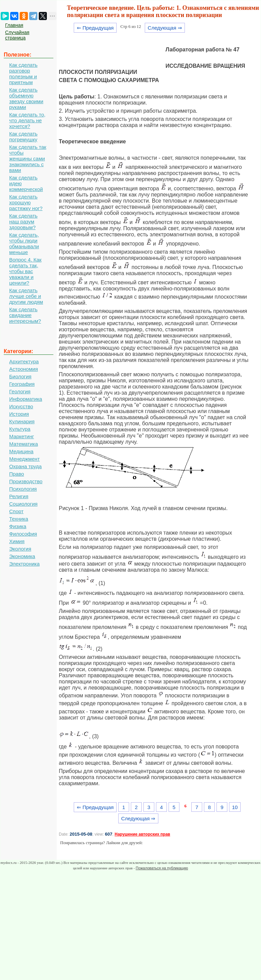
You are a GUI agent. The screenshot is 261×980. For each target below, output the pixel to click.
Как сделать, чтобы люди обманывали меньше (24, 243)
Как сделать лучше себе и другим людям (26, 296)
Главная (14, 25)
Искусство (21, 406)
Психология (23, 489)
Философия (23, 534)
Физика (18, 526)
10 (235, 807)
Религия (19, 496)
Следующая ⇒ (165, 28)
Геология (20, 391)
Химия (17, 541)
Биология (20, 376)
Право (17, 474)
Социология (23, 504)
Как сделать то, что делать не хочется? (27, 120)
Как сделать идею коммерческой (26, 183)
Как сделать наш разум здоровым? (23, 222)
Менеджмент (24, 459)
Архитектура (24, 361)
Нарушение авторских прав (142, 834)
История (19, 414)
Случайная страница (17, 35)
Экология (20, 549)
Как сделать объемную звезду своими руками (26, 98)
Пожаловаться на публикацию (162, 868)
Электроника (24, 564)
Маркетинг (22, 436)
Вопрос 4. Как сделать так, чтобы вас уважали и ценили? (25, 271)
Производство (26, 481)
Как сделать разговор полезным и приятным (23, 74)
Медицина (21, 451)
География (22, 384)
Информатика (26, 399)
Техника (19, 519)
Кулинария (22, 421)
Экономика (22, 556)
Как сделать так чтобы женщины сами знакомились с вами (28, 159)
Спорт (16, 511)
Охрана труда (25, 466)
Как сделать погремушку (23, 137)
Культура (20, 429)
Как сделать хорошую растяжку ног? (26, 202)
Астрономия (24, 369)
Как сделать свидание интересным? (25, 315)
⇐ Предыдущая (95, 28)
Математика (24, 444)
